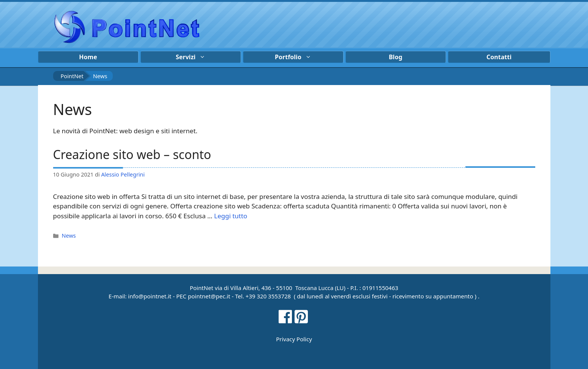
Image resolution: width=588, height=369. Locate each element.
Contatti (499, 57)
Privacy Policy (294, 339)
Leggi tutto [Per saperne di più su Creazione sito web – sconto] (231, 216)
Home (88, 57)
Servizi (194, 57)
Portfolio (297, 57)
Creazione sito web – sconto (132, 154)
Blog (396, 57)
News (69, 236)
